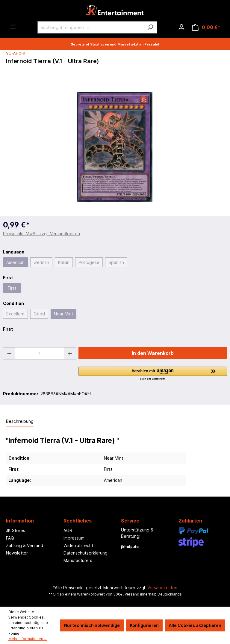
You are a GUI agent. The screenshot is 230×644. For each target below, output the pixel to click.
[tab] (20, 422)
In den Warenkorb (153, 353)
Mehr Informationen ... (28, 639)
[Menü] (13, 27)
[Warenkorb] (206, 27)
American (15, 262)
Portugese (89, 262)
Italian (64, 262)
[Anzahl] (40, 353)
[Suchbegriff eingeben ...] (90, 27)
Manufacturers (78, 560)
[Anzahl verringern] (9, 353)
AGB (68, 530)
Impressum (74, 538)
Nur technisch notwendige (92, 625)
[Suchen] (150, 27)
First (12, 288)
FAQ (10, 538)
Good (39, 314)
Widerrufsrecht (78, 545)
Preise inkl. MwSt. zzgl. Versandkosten (41, 234)
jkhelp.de (130, 547)
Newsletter (17, 553)
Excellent (15, 314)
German (41, 262)
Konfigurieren (144, 625)
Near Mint (63, 314)
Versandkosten (162, 588)
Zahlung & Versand (25, 545)
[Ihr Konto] (181, 27)
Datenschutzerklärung (86, 553)
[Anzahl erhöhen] (70, 353)
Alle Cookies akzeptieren (195, 625)
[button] (153, 374)
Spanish (116, 262)
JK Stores (16, 530)
